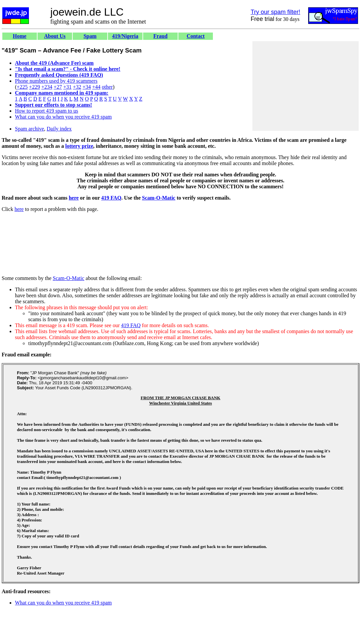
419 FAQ (111, 198)
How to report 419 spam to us (46, 111)
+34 (87, 87)
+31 (67, 87)
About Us (55, 36)
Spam (90, 36)
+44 (96, 87)
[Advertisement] (306, 86)
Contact (196, 36)
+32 (77, 87)
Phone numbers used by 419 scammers (56, 81)
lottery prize (79, 146)
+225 (22, 87)
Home (20, 36)
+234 (47, 87)
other (107, 87)
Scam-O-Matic (159, 198)
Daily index (59, 129)
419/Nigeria (125, 36)
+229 (34, 87)
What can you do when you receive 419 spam (63, 117)
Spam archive (30, 129)
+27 (58, 87)
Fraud (161, 36)
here (74, 198)
